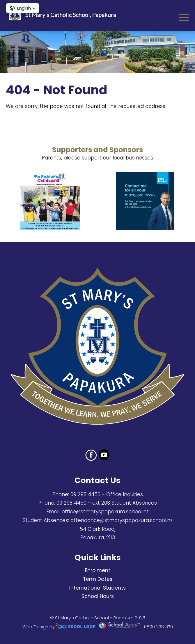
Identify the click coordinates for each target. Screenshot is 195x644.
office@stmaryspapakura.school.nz (105, 512)
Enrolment (98, 570)
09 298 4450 (85, 494)
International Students (97, 588)
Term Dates (98, 579)
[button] (23, 8)
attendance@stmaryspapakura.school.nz (122, 520)
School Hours (98, 596)
